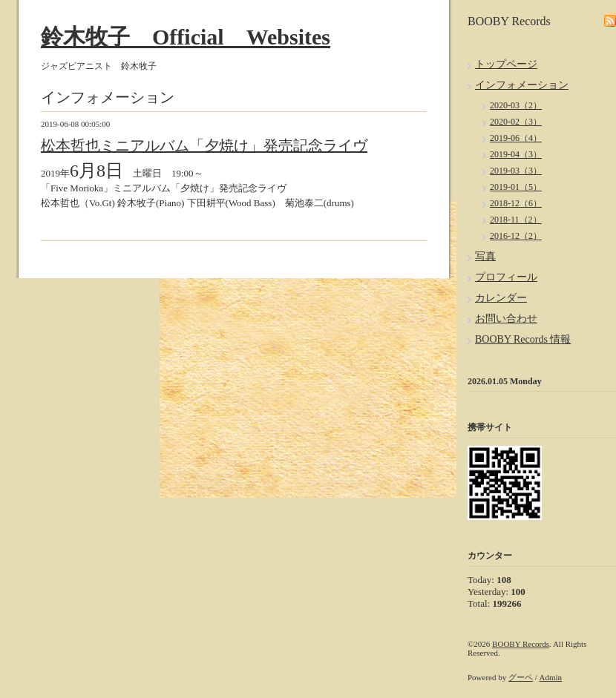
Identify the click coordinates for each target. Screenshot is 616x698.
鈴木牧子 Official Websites (186, 37)
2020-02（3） (516, 122)
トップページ (506, 64)
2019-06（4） (516, 138)
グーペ (521, 677)
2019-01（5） (516, 187)
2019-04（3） (516, 154)
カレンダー (501, 298)
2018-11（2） (516, 220)
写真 (485, 256)
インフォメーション (522, 85)
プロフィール (506, 277)
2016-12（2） (516, 236)
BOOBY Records (521, 644)
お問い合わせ (506, 319)
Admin (551, 677)
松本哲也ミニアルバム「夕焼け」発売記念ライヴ (204, 145)
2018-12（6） (516, 203)
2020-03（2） (516, 105)
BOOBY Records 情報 (523, 339)
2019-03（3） (516, 171)
